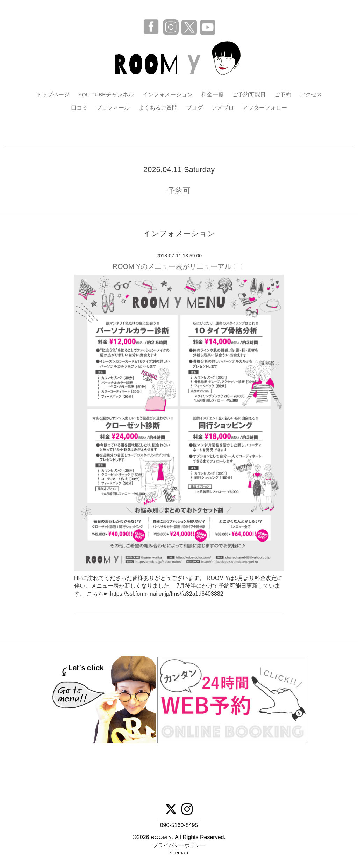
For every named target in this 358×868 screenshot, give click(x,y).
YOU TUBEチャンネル (106, 94)
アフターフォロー (265, 108)
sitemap (179, 854)
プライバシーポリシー (179, 846)
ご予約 (283, 94)
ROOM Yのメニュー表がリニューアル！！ (179, 267)
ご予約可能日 (249, 94)
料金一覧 (213, 94)
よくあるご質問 (158, 108)
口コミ (79, 108)
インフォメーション (168, 94)
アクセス (311, 94)
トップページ (52, 94)
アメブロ (223, 108)
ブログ (194, 108)
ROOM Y (161, 838)
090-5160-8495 (179, 826)
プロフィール (113, 108)
